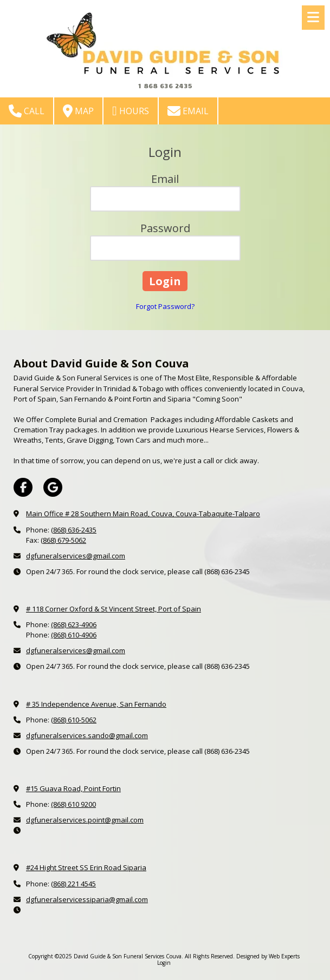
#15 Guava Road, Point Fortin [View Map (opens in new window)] (73, 788)
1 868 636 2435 (165, 85)
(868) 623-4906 (74, 624)
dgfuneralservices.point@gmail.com (85, 820)
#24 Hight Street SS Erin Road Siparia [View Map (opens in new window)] (86, 867)
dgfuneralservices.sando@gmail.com (87, 735)
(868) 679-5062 (63, 540)
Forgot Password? (165, 306)
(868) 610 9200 (73, 804)
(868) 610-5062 (74, 720)
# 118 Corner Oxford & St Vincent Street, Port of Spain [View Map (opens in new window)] (114, 609)
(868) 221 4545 (73, 884)
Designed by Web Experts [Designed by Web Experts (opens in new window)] (268, 956)
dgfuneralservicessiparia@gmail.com (87, 899)
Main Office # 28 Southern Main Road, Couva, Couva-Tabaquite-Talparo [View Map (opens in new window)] (143, 514)
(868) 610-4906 (74, 635)
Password (165, 228)
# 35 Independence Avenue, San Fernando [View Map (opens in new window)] (96, 704)
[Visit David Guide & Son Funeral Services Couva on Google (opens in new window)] (53, 487)
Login (164, 963)
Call (27, 111)
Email (188, 111)
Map (78, 111)
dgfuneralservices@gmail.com (76, 556)
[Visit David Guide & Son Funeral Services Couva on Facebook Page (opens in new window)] (23, 487)
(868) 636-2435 (74, 530)
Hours (131, 111)
